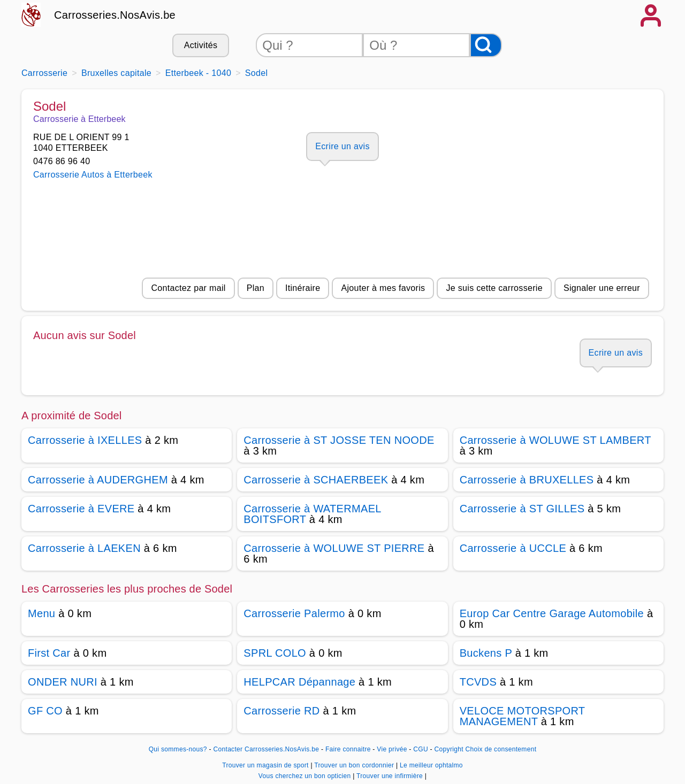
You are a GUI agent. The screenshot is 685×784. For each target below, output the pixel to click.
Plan (256, 288)
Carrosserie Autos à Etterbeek (93, 175)
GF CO (45, 711)
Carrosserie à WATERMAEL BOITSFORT (312, 514)
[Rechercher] (486, 45)
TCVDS (478, 682)
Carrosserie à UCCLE (513, 548)
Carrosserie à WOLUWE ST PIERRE (334, 548)
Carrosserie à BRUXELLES (527, 480)
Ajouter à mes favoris (383, 288)
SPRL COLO (275, 653)
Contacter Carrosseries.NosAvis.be (267, 749)
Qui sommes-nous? (178, 749)
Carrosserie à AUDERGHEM (98, 480)
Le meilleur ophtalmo (431, 765)
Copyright (449, 749)
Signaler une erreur (602, 288)
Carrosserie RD (281, 711)
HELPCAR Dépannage (299, 682)
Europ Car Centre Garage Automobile (552, 613)
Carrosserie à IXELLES (85, 440)
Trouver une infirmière (391, 776)
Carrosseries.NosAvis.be (115, 15)
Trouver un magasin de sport (266, 765)
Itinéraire (303, 288)
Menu (41, 613)
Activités (201, 45)
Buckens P (486, 653)
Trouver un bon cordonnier (355, 765)
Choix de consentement (501, 749)
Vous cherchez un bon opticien (306, 776)
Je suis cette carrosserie (494, 288)
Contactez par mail (188, 288)
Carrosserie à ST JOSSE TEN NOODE (339, 440)
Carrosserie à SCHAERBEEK (316, 480)
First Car (49, 653)
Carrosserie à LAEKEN (84, 548)
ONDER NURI (63, 682)
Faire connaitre (348, 749)
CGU (421, 749)
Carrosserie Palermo (294, 613)
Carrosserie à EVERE (81, 509)
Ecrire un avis (342, 146)
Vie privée (392, 749)
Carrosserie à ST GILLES (522, 509)
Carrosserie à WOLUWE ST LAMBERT (555, 440)
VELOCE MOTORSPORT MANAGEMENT (522, 716)
